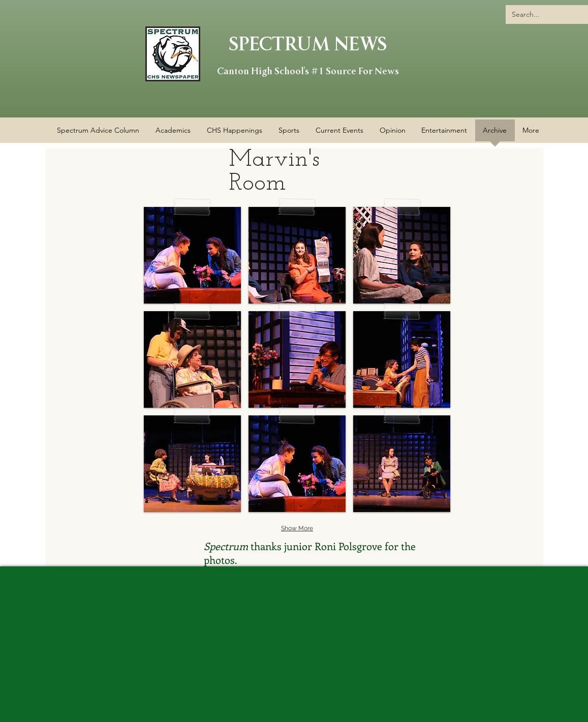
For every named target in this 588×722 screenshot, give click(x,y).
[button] (235, 134)
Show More (297, 528)
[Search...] (547, 14)
